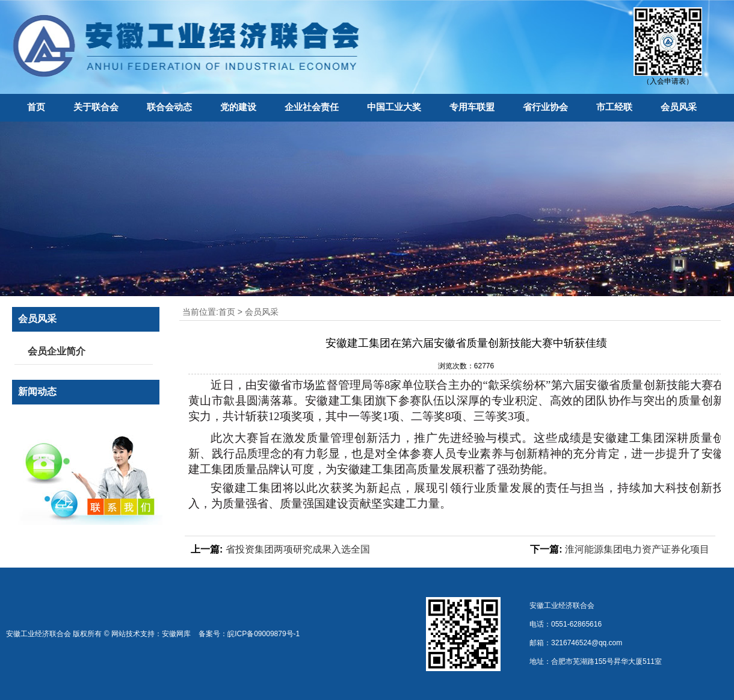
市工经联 (614, 107)
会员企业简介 (57, 351)
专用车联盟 (472, 107)
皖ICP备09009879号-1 (264, 634)
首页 (36, 107)
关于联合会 (96, 107)
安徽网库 (176, 634)
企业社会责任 (312, 107)
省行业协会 (545, 107)
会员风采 (679, 107)
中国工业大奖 (394, 107)
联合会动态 (169, 107)
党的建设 (238, 107)
